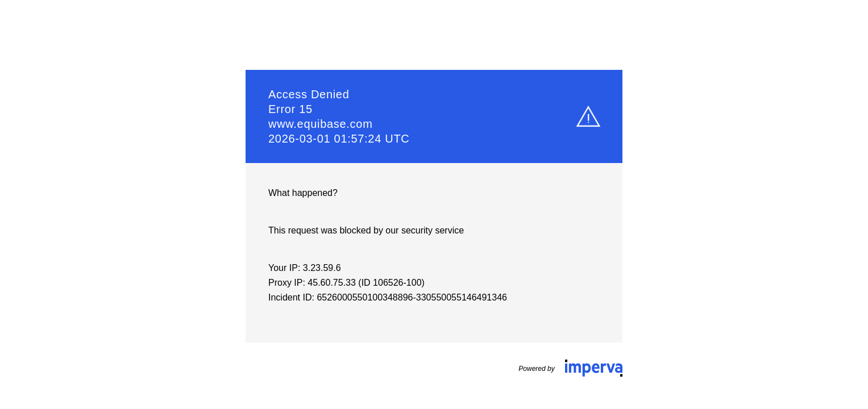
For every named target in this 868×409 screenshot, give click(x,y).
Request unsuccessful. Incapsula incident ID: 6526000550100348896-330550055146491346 (434, 204)
